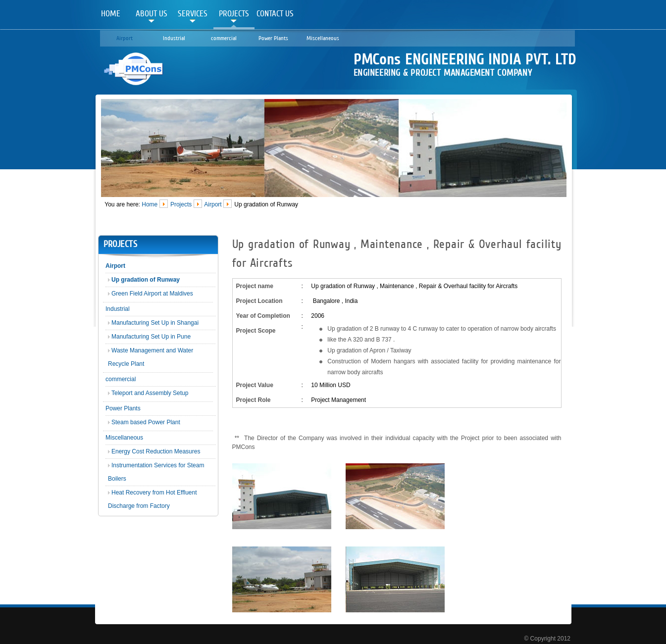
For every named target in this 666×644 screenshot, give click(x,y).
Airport (125, 38)
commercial (224, 38)
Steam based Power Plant (146, 422)
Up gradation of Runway (146, 280)
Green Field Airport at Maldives (152, 294)
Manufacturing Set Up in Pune (151, 337)
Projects (234, 14)
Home (111, 14)
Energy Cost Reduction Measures (156, 451)
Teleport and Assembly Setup (150, 393)
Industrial (174, 38)
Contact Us (275, 14)
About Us (152, 14)
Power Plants (273, 38)
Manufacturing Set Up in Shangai (155, 323)
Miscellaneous (323, 38)
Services (193, 14)
